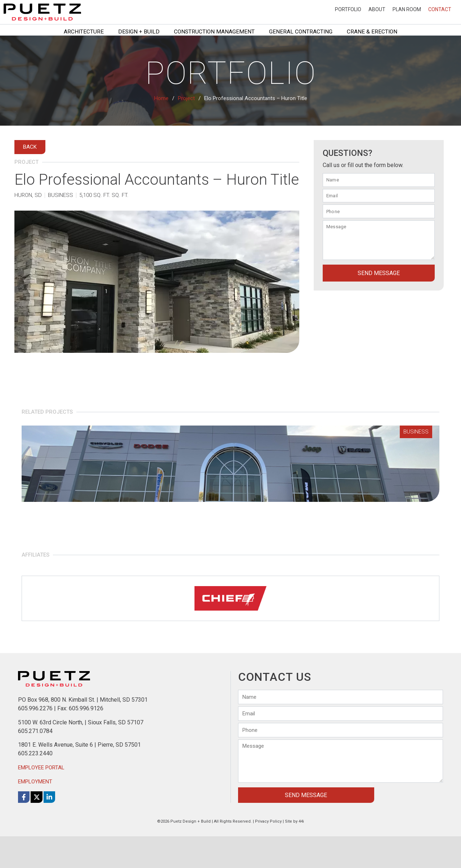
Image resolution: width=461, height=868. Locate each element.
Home (161, 98)
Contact (440, 9)
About (377, 9)
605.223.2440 (35, 785)
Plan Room (407, 9)
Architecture (84, 32)
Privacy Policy (268, 853)
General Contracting (301, 32)
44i (301, 853)
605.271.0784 (35, 763)
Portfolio (348, 9)
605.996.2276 (35, 740)
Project (186, 98)
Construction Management (214, 32)
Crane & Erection (372, 32)
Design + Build (139, 32)
